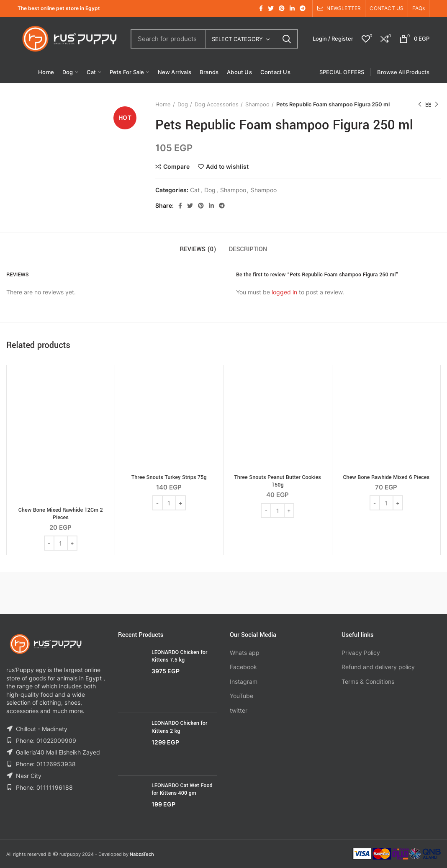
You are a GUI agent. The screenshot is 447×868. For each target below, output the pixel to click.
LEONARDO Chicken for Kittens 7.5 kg (179, 656)
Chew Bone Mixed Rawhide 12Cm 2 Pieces (61, 514)
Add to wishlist (227, 167)
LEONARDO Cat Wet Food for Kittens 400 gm (182, 789)
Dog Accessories (217, 104)
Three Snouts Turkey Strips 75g (169, 477)
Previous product (420, 104)
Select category (237, 39)
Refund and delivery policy (378, 667)
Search (287, 39)
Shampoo (257, 104)
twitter (239, 710)
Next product (437, 104)
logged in (284, 292)
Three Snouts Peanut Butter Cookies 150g (278, 481)
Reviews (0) (198, 249)
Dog (183, 104)
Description (248, 249)
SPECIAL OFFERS (342, 72)
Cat (195, 190)
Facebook (243, 667)
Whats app (245, 653)
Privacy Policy (361, 653)
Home (163, 104)
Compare (176, 167)
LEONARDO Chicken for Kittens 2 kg (179, 727)
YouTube (241, 696)
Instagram (244, 681)
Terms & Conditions (368, 681)
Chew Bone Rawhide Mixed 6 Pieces (386, 477)
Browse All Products (403, 72)
